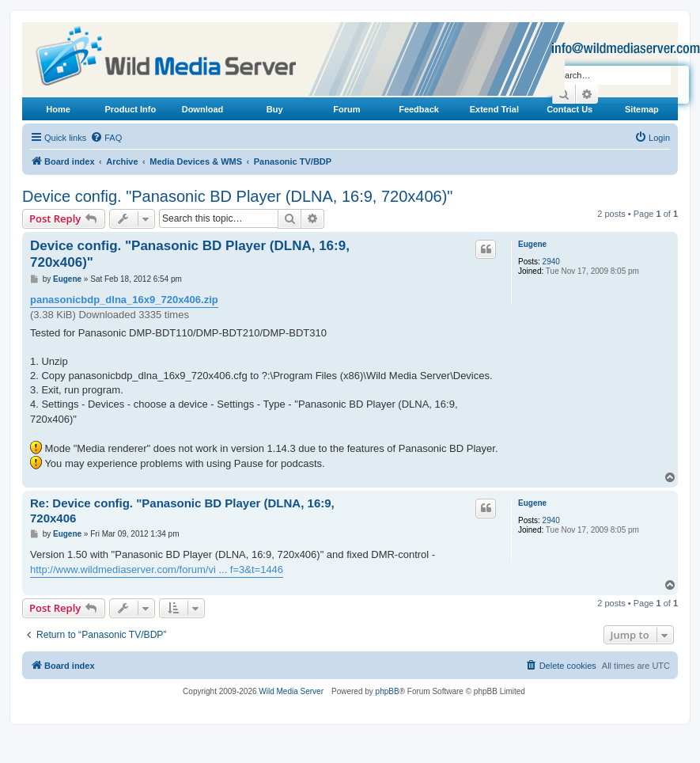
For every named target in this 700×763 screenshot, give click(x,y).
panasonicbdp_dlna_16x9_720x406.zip (124, 300)
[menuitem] (106, 138)
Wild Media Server (291, 691)
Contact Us (569, 109)
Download (203, 109)
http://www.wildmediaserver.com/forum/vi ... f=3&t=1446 (157, 569)
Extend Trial (494, 109)
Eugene (532, 244)
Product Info (130, 109)
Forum (346, 109)
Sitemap (642, 109)
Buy (275, 109)
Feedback (419, 109)
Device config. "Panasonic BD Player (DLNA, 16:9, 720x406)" (237, 196)
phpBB (388, 691)
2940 (551, 262)
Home (58, 109)
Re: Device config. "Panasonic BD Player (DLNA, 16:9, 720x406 (182, 511)
